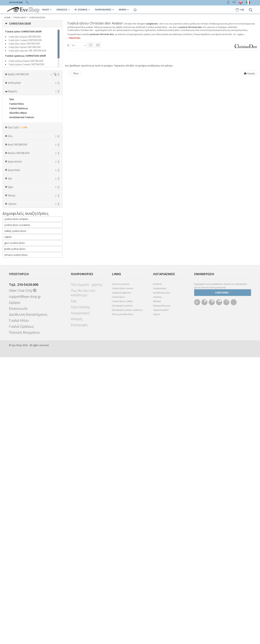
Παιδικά (14, 206)
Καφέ (14, 386)
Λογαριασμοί (80, 600)
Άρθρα (124, 10)
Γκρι (13, 377)
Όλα (13, 109)
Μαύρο (15, 348)
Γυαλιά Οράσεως (19, 137)
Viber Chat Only (23, 577)
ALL (13, 326)
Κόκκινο (15, 353)
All (11, 409)
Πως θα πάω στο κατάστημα (83, 580)
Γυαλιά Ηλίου (20, 18)
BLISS (13, 259)
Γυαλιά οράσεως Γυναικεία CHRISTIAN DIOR (26, 64)
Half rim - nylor (17, 418)
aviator (13, 439)
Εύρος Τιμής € (18, 156)
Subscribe (223, 579)
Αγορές (249, 73)
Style (10, 401)
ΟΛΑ (12, 82)
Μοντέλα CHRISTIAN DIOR (19, 282)
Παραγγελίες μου (162, 592)
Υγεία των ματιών (121, 571)
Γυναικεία (15, 202)
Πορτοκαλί (17, 344)
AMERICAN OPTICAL (21, 241)
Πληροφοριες (104, 10)
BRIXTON (15, 268)
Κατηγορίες (12, 119)
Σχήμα (10, 426)
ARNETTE (15, 250)
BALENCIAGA (17, 255)
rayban (8, 524)
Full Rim (14, 414)
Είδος (10, 176)
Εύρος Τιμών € (16, 164)
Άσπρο (15, 330)
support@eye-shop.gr (25, 583)
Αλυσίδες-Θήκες (18, 141)
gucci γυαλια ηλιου (15, 530)
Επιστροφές (79, 612)
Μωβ (14, 339)
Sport (12, 193)
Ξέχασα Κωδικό (161, 597)
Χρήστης (157, 584)
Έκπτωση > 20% (18, 470)
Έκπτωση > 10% (18, 465)
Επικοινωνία (18, 595)
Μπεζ (14, 335)
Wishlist (157, 588)
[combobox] (79, 45)
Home (7, 18)
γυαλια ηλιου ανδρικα (16, 506)
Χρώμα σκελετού (15, 318)
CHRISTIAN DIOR (37, 18)
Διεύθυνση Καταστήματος (28, 601)
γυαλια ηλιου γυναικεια (17, 512)
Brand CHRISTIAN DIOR (17, 224)
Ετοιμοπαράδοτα (19, 101)
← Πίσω (74, 73)
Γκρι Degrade (18, 381)
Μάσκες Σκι (16, 211)
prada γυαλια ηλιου (15, 536)
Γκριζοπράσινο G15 (22, 395)
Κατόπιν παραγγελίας (23, 105)
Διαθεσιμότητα (14, 92)
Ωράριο (15, 589)
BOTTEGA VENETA (20, 264)
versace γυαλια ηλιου (16, 542)
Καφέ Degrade (19, 390)
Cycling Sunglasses (122, 579)
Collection (12, 478)
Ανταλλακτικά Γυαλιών (22, 146)
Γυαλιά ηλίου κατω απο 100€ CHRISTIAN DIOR (27, 51)
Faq (74, 588)
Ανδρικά (14, 197)
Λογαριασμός (160, 575)
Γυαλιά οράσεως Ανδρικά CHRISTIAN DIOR (26, 61)
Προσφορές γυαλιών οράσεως (127, 597)
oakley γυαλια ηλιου (15, 518)
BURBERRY (16, 272)
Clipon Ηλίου (18, 372)
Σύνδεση (157, 571)
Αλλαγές (77, 606)
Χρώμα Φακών (14, 360)
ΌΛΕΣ (13, 486)
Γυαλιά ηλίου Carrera (123, 575)
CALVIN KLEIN (17, 277)
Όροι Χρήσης (81, 594)
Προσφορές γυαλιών (122, 592)
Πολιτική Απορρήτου (24, 619)
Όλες (14, 461)
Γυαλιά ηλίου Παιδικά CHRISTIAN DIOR (25, 47)
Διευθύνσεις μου (162, 579)
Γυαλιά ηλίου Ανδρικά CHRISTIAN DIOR (25, 37)
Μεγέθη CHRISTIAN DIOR (18, 74)
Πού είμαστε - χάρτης (87, 571)
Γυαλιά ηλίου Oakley (122, 588)
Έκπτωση (11, 452)
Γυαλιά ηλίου (118, 584)
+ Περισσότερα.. (74, 38)
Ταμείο (157, 601)
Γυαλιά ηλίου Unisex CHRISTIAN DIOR (24, 44)
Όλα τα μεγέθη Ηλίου (123, 601)
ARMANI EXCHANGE (21, 246)
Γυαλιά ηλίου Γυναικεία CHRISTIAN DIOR (25, 40)
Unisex (13, 188)
